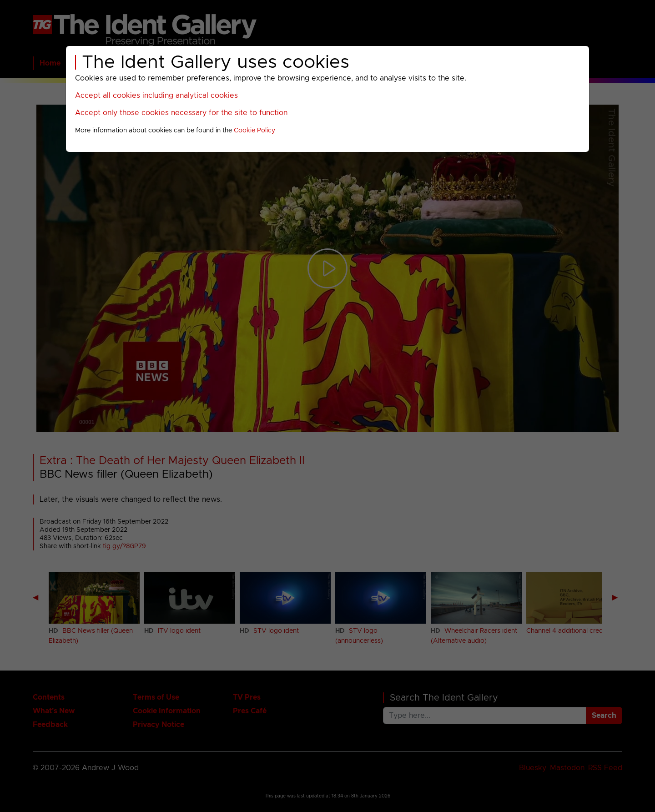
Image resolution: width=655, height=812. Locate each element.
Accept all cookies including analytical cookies (156, 96)
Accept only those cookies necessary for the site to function (181, 113)
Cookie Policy (254, 131)
